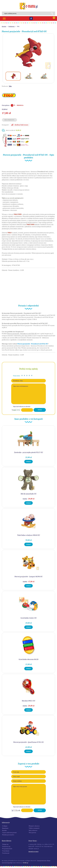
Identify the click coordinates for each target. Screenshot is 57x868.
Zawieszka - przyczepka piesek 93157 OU (28, 452)
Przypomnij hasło (7, 849)
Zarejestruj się (6, 847)
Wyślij (40, 410)
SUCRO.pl (25, 863)
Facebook (31, 18)
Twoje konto (6, 851)
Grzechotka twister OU (29, 618)
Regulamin (5, 828)
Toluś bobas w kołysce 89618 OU (28, 535)
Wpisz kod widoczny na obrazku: (22, 406)
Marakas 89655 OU (28, 701)
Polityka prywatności (8, 835)
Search (53, 13)
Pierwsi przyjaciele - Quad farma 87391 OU (28, 742)
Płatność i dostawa (34, 826)
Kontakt (4, 830)
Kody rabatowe (33, 830)
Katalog (4, 26)
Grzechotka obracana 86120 (28, 659)
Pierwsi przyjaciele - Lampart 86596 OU (28, 577)
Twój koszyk (6, 853)
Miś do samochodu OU (29, 494)
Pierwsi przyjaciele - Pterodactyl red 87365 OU (33, 344)
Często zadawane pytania (9, 833)
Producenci (12, 26)
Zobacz (28, 462)
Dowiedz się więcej (33, 852)
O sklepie (5, 826)
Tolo (18, 26)
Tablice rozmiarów (34, 828)
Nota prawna (32, 833)
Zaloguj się (5, 844)
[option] (28, 53)
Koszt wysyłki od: (14, 130)
